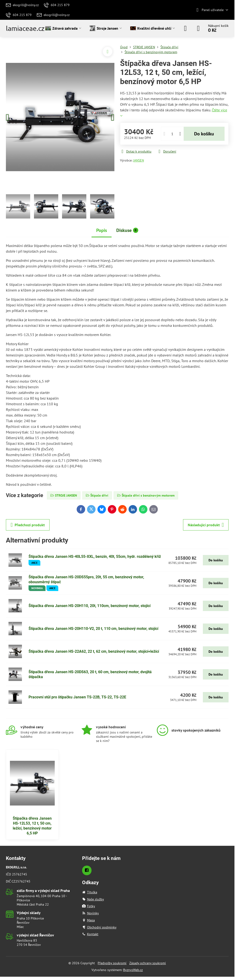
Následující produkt (206, 525)
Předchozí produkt (28, 525)
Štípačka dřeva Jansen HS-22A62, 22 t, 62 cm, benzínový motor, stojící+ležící (94, 651)
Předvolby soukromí (112, 963)
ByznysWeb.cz (133, 970)
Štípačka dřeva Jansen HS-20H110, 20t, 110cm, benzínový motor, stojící (90, 606)
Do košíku (204, 134)
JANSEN (139, 160)
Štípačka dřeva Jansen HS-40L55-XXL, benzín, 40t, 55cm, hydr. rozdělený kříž (95, 557)
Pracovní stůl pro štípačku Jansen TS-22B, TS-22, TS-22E (77, 697)
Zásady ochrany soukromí (148, 963)
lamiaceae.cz (25, 28)
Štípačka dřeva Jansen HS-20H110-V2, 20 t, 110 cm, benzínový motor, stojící (93, 629)
